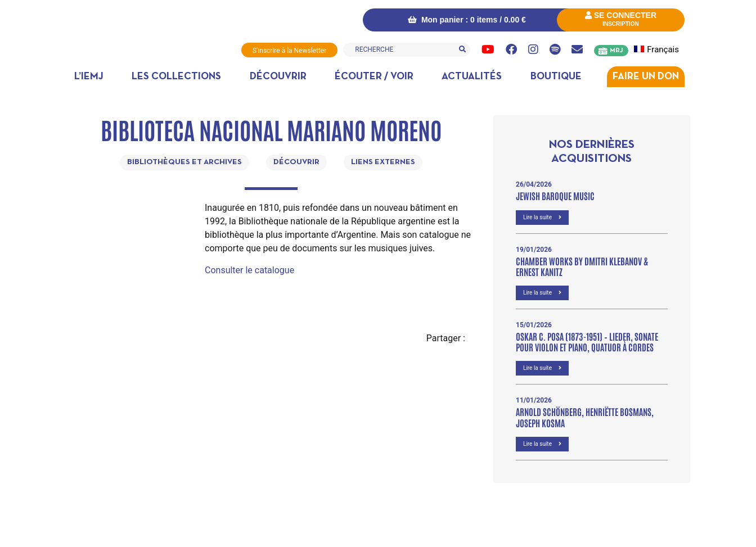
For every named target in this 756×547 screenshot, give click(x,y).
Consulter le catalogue (249, 270)
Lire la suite (542, 217)
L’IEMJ (89, 77)
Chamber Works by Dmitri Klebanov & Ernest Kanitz (582, 266)
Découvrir (278, 77)
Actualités (472, 77)
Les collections (176, 77)
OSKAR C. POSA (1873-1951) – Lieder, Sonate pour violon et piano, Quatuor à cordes (587, 342)
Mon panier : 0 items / (467, 20)
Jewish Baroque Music (555, 196)
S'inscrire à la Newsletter (289, 51)
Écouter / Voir (374, 77)
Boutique (556, 77)
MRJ (616, 51)
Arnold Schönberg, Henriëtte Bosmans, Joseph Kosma (585, 417)
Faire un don (646, 77)
